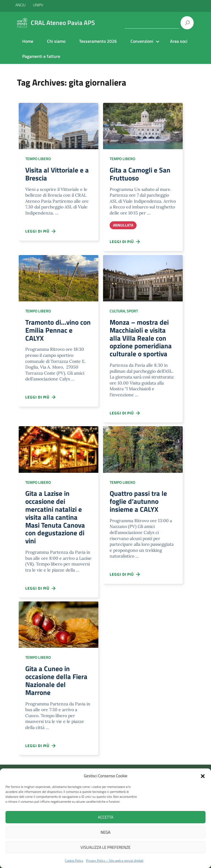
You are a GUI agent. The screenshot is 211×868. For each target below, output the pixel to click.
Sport (132, 313)
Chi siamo (56, 41)
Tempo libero (38, 159)
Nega (105, 832)
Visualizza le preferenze (105, 847)
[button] (203, 776)
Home (28, 41)
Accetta (106, 817)
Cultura (117, 313)
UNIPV (38, 5)
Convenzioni (142, 41)
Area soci (179, 41)
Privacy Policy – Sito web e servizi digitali (115, 860)
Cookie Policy (74, 860)
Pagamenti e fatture (41, 56)
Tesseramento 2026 (98, 41)
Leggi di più (41, 233)
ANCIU (21, 5)
